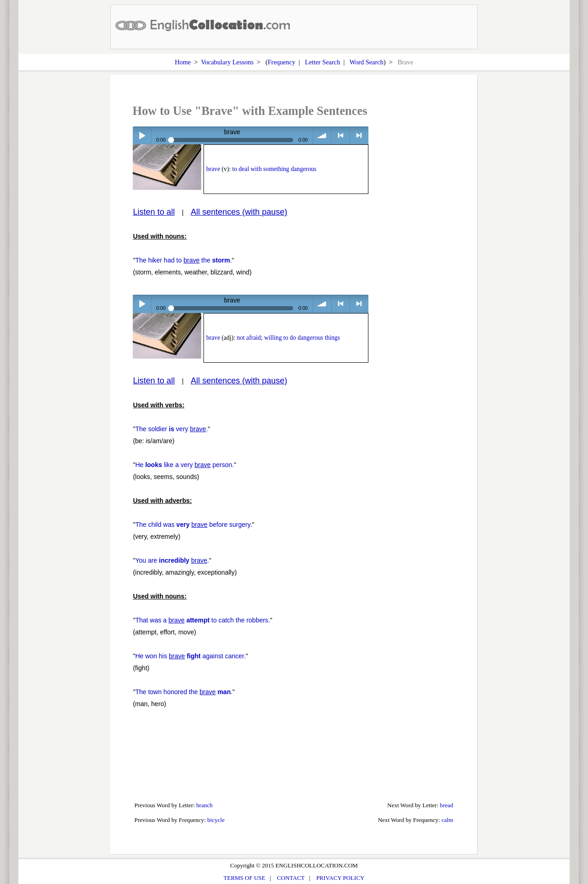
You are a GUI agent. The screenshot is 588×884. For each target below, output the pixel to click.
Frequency (282, 62)
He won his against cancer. (190, 656)
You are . (172, 560)
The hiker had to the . (183, 260)
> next (359, 135)
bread (447, 805)
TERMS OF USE (245, 878)
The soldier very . (171, 429)
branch (204, 805)
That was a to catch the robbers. (202, 620)
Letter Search (323, 62)
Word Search (367, 62)
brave (213, 169)
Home (183, 62)
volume (322, 135)
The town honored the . (184, 692)
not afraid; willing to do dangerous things (288, 338)
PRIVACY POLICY (340, 878)
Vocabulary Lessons (227, 62)
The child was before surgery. (193, 525)
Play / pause (142, 135)
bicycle (216, 820)
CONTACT (291, 878)
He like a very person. (184, 465)
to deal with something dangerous (274, 169)
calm (447, 820)
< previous (341, 135)
